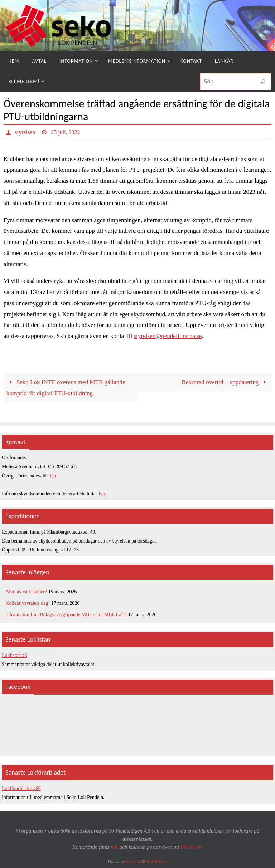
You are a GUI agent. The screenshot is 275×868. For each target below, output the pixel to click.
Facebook (191, 847)
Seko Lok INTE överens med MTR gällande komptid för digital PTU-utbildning (66, 388)
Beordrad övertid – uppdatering (225, 382)
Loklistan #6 (14, 655)
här (53, 476)
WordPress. (157, 861)
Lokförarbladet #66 (21, 788)
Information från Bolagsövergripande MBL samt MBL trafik (66, 615)
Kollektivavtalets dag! (28, 603)
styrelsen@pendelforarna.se (168, 336)
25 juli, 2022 (65, 132)
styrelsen (25, 132)
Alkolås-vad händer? (26, 592)
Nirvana (133, 861)
